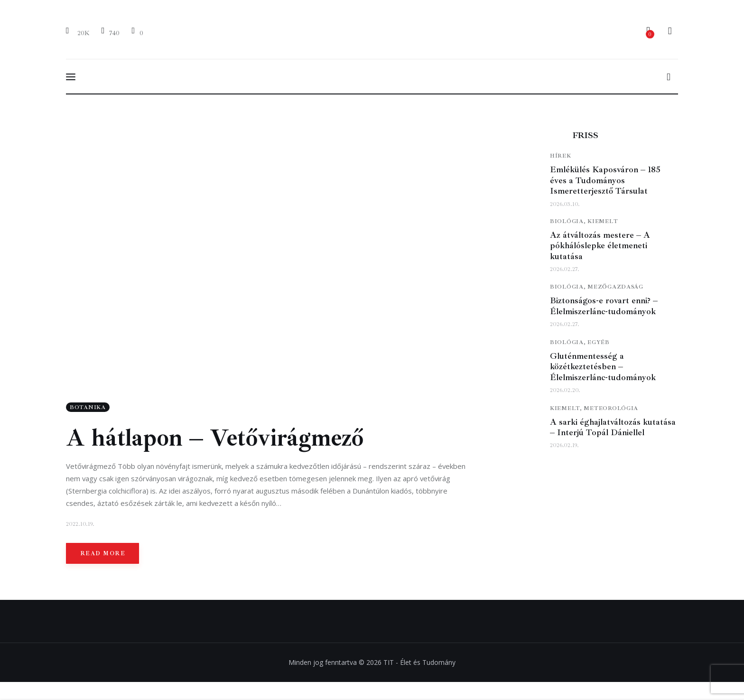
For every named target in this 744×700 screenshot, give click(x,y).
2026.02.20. (565, 390)
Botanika (88, 408)
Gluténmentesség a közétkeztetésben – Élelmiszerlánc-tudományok (603, 367)
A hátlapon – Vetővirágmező (215, 439)
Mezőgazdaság (615, 287)
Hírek (561, 156)
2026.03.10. (565, 204)
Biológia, (569, 221)
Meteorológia (611, 408)
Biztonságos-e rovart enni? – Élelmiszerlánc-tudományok (604, 306)
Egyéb (599, 342)
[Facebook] (79, 32)
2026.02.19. (564, 445)
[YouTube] (110, 32)
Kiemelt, (567, 408)
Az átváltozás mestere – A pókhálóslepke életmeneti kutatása (600, 246)
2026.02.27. (565, 269)
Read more (103, 555)
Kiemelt (603, 221)
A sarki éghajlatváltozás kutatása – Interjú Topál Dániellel (613, 427)
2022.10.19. (80, 525)
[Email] (137, 32)
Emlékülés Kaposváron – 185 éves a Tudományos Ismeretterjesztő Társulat (605, 180)
